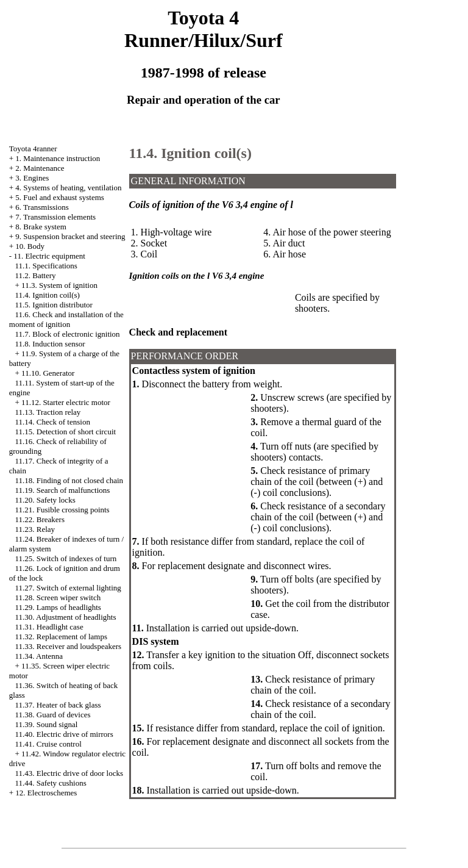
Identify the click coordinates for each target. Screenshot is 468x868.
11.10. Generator (48, 373)
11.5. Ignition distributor (54, 305)
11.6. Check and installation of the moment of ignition (66, 319)
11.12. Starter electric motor (66, 402)
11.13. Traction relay (48, 412)
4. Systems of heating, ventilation (68, 188)
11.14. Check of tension (53, 422)
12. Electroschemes (46, 793)
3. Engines (32, 178)
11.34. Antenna (39, 656)
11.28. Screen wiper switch (58, 597)
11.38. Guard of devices (53, 715)
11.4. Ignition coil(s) (48, 295)
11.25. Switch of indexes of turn (66, 558)
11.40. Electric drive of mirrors (64, 734)
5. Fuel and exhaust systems (60, 197)
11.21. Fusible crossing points (62, 510)
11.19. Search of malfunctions (63, 490)
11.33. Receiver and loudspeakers (69, 646)
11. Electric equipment (49, 256)
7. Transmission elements (55, 217)
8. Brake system (41, 227)
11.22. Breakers (40, 519)
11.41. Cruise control (48, 744)
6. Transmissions (42, 207)
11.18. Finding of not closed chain (69, 480)
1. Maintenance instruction (58, 158)
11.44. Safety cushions (51, 783)
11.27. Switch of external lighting (68, 588)
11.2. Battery (36, 275)
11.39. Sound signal (47, 724)
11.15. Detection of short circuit (66, 432)
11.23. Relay (35, 529)
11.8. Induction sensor (50, 344)
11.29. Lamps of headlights (58, 607)
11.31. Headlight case (49, 627)
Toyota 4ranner (33, 149)
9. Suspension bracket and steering (70, 236)
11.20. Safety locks (45, 500)
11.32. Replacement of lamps (62, 637)
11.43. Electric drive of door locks (69, 773)
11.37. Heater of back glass (58, 705)
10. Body (30, 246)
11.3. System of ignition (59, 285)
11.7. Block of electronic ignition (68, 334)
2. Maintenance (40, 168)
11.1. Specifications (46, 266)
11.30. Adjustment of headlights (66, 617)
